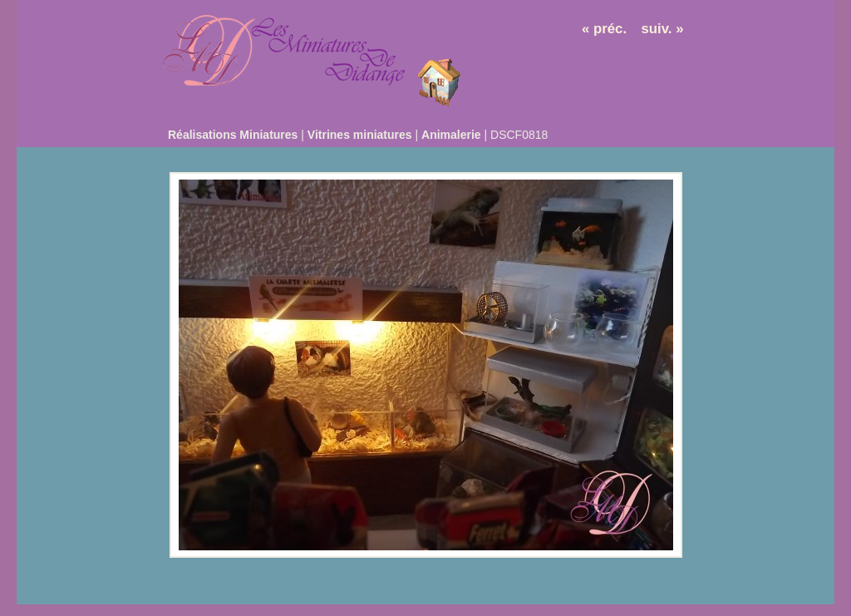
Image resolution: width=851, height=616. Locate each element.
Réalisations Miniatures (233, 135)
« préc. (604, 29)
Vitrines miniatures (360, 135)
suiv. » (663, 29)
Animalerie (451, 135)
